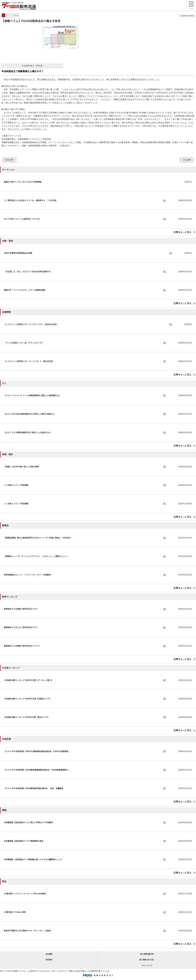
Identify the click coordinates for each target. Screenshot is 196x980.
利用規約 (49, 960)
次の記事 (187, 160)
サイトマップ (147, 965)
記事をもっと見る (183, 232)
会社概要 (49, 954)
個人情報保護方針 (147, 954)
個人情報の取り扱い (147, 960)
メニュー (191, 5)
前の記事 (9, 160)
